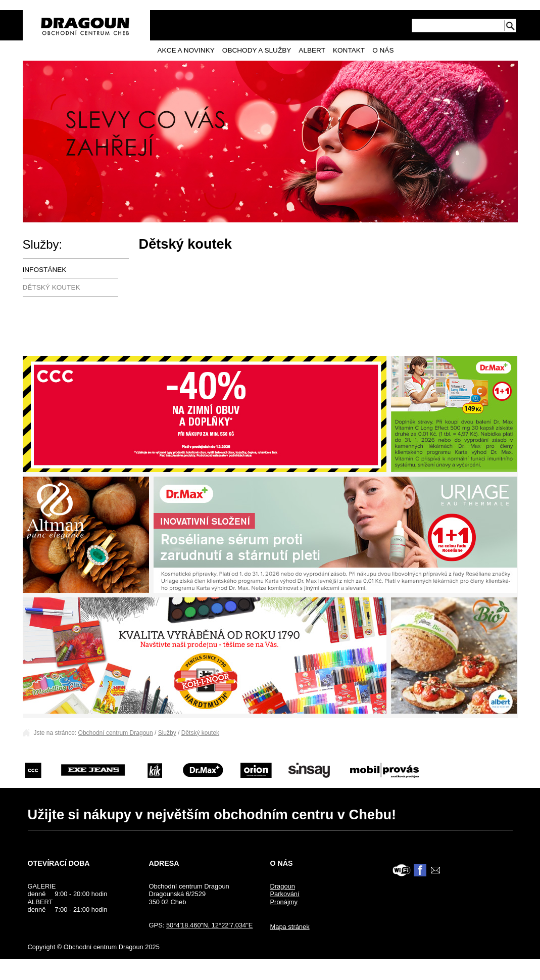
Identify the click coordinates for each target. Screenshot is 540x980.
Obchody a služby (257, 50)
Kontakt (349, 50)
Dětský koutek (52, 287)
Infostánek (45, 270)
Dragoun (282, 886)
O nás (383, 50)
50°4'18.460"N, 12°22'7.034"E (210, 925)
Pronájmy (284, 902)
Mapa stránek (289, 927)
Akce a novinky (186, 50)
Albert (312, 50)
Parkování (284, 894)
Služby (167, 733)
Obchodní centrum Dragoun (116, 733)
